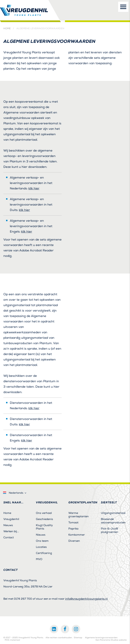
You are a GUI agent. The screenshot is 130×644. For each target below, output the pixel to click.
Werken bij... (11, 531)
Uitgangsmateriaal (113, 513)
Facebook (65, 629)
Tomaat (73, 523)
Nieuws (8, 525)
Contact (9, 537)
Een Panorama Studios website (111, 640)
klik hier (34, 188)
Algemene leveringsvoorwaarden (101, 638)
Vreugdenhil (11, 519)
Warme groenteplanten (79, 515)
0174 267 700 (23, 599)
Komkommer (77, 535)
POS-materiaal (12, 640)
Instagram (76, 629)
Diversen (74, 541)
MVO (39, 559)
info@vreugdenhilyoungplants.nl (86, 599)
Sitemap (78, 638)
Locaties (41, 547)
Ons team (42, 541)
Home (7, 29)
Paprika (73, 529)
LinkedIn (54, 629)
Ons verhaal (44, 513)
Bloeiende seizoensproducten (113, 521)
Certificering (44, 553)
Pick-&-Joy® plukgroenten (110, 530)
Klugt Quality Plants (44, 527)
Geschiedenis (44, 519)
